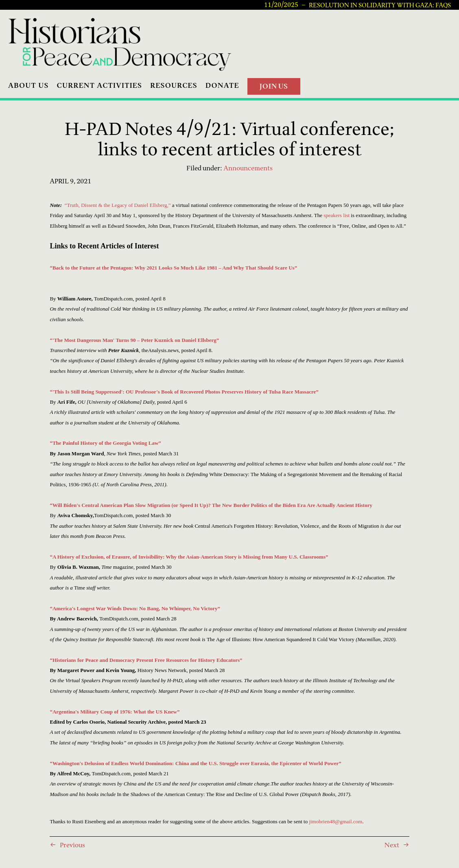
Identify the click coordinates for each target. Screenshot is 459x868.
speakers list (337, 215)
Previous (72, 845)
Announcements (248, 168)
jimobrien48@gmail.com (336, 821)
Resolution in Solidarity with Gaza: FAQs (380, 5)
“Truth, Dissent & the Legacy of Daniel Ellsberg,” (118, 205)
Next (392, 845)
